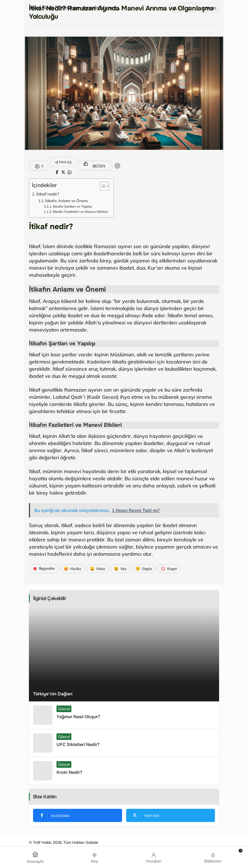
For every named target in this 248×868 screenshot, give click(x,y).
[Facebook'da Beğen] (78, 815)
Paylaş (209, 8)
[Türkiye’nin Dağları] (124, 654)
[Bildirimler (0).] (213, 857)
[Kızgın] (169, 569)
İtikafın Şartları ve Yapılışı (72, 206)
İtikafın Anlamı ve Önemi (66, 201)
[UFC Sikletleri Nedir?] (124, 743)
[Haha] (97, 569)
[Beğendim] (44, 569)
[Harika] (72, 569)
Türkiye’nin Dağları (53, 694)
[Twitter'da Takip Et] (171, 815)
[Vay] (120, 569)
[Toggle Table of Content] (102, 186)
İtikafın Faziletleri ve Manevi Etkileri (80, 212)
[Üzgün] (144, 569)
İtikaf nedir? (48, 194)
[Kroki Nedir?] (124, 771)
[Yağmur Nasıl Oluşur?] (124, 715)
